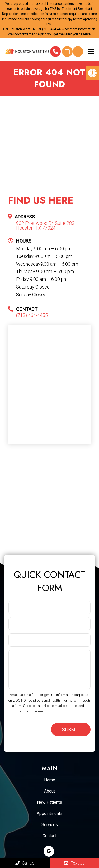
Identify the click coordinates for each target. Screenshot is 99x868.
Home (50, 780)
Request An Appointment (67, 51)
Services (50, 825)
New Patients (49, 802)
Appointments (50, 813)
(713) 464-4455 (53, 29)
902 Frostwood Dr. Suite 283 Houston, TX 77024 (45, 226)
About (49, 791)
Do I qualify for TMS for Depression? (78, 51)
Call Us (25, 863)
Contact (49, 836)
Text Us (74, 863)
